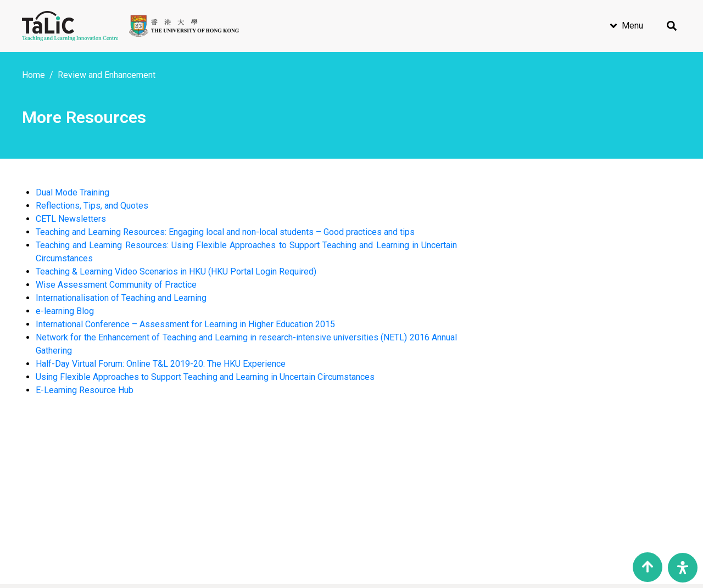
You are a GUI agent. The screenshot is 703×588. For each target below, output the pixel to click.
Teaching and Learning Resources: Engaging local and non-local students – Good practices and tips (225, 232)
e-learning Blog (65, 311)
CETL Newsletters (71, 219)
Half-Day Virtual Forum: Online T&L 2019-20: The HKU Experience (161, 364)
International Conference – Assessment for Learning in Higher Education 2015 (185, 324)
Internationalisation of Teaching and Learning (121, 298)
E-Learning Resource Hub (85, 390)
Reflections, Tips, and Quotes (92, 206)
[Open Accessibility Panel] (683, 568)
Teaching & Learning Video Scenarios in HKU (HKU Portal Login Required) (176, 271)
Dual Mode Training (72, 192)
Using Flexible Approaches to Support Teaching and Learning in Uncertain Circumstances (205, 377)
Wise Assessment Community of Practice (116, 285)
